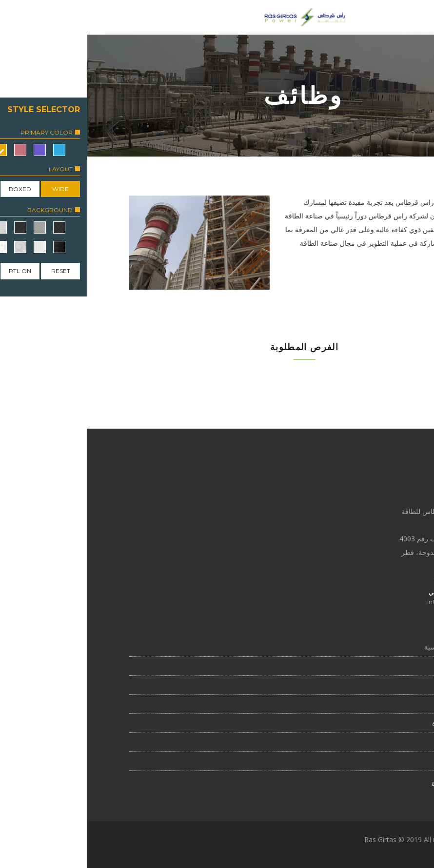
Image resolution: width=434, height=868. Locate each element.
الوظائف (372, 685)
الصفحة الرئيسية (360, 647)
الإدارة (375, 742)
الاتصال (374, 761)
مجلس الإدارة (364, 723)
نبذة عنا (374, 666)
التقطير (374, 704)
